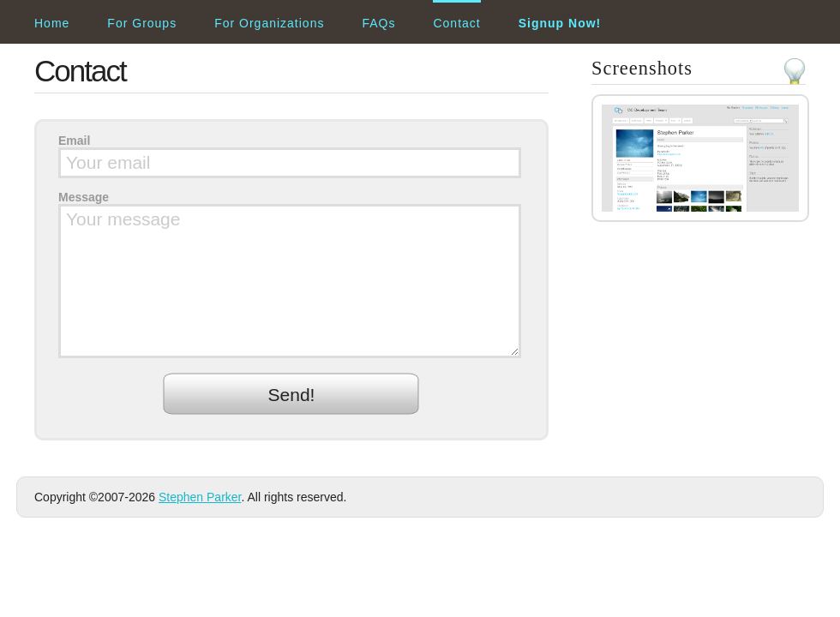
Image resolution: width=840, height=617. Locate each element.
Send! (292, 395)
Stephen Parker (200, 497)
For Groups (142, 23)
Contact (456, 23)
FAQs (378, 23)
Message (84, 197)
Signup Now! (560, 23)
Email (74, 141)
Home (52, 23)
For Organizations (269, 23)
